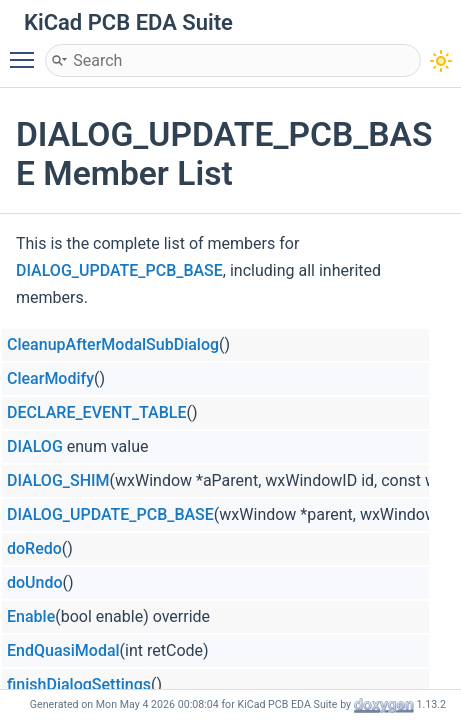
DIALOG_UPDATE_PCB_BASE (119, 270)
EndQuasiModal (63, 650)
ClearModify (50, 378)
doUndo (35, 582)
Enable (31, 616)
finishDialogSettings (79, 684)
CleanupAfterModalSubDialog (113, 344)
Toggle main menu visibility (27, 51)
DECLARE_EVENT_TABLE (96, 412)
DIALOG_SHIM (58, 480)
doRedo (34, 548)
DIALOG (35, 446)
